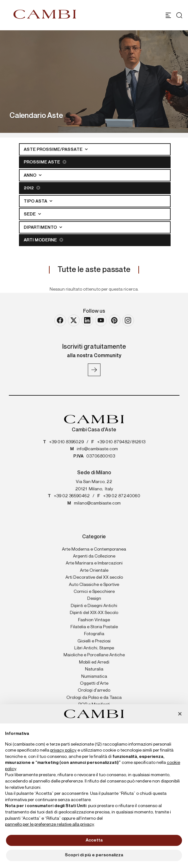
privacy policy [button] (63, 750)
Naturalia (94, 669)
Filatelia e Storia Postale (94, 627)
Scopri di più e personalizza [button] (94, 855)
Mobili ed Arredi (94, 662)
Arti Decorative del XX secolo (94, 577)
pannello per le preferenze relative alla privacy (50, 824)
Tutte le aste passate (94, 270)
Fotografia (94, 634)
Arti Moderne (43, 240)
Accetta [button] (94, 840)
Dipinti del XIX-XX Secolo (94, 613)
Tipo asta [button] (36, 201)
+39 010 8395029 (66, 442)
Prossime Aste (45, 162)
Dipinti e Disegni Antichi (94, 606)
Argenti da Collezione (94, 556)
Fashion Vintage (94, 620)
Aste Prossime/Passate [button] (54, 150)
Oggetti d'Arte (94, 683)
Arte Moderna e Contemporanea (94, 549)
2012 (32, 188)
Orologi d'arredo (94, 690)
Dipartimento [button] (41, 227)
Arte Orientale (94, 570)
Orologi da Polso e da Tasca (94, 698)
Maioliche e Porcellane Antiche (94, 655)
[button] (180, 714)
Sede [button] (30, 214)
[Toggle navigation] (168, 15)
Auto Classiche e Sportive (94, 585)
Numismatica (94, 676)
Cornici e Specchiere (94, 592)
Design (94, 599)
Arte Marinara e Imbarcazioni (94, 563)
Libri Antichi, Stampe (94, 648)
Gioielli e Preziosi (94, 641)
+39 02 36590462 (72, 496)
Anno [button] (30, 175)
